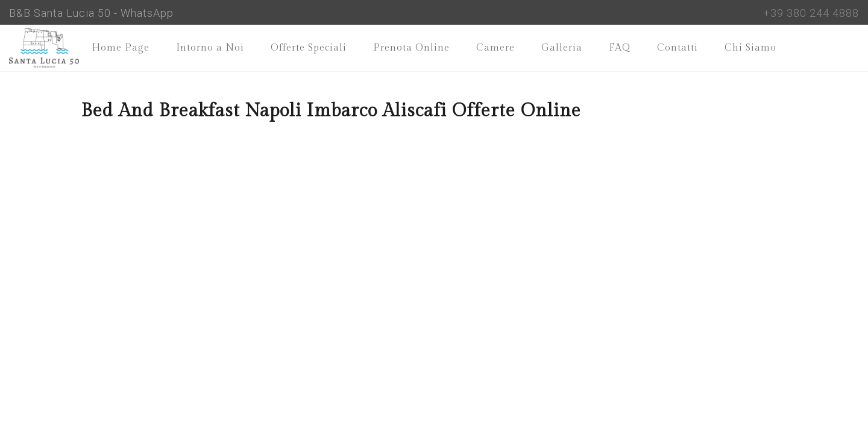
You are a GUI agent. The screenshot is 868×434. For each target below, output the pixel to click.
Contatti (678, 48)
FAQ (620, 48)
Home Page (121, 48)
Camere (495, 48)
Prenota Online (411, 48)
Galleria (562, 48)
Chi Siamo (750, 48)
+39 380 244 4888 (811, 13)
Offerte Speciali (309, 48)
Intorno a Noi (210, 48)
